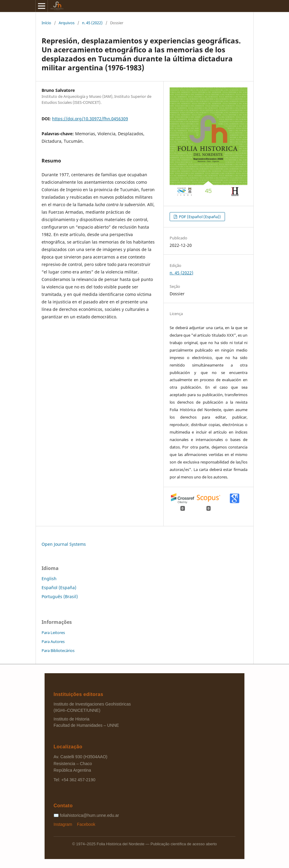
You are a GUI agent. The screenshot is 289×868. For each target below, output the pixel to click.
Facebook (86, 824)
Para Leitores (53, 633)
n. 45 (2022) (92, 23)
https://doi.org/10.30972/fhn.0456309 (90, 119)
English (49, 579)
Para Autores (53, 642)
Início (46, 23)
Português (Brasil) (60, 596)
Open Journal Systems (64, 544)
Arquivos (67, 23)
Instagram (63, 824)
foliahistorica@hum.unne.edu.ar (89, 815)
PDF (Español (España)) (199, 217)
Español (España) (59, 587)
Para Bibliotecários (58, 650)
